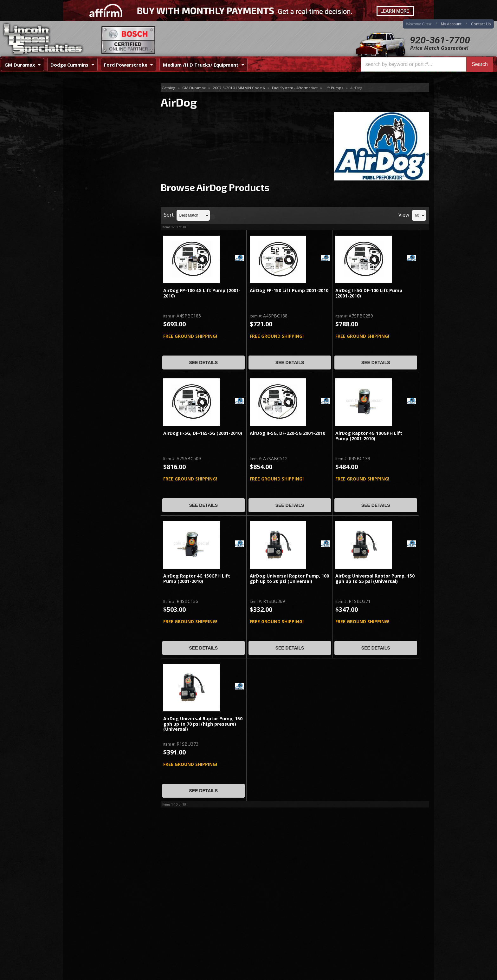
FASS (78, 109)
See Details (203, 363)
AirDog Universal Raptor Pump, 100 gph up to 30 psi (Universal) (289, 579)
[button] (427, 64)
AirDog (80, 98)
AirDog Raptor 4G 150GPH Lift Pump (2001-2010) (197, 579)
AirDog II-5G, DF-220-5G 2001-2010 (287, 433)
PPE (77, 129)
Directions (97, 909)
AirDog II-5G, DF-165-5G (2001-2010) (203, 433)
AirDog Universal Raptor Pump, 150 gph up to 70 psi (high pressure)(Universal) (203, 724)
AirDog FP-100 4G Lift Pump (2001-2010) (202, 293)
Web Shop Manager (414, 975)
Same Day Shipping (102, 176)
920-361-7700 (440, 40)
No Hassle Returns (102, 213)
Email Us (90, 247)
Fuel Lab (81, 119)
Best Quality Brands (103, 195)
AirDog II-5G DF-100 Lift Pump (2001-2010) (369, 293)
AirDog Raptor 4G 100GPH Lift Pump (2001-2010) (369, 436)
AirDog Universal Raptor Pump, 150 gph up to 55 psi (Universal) (375, 579)
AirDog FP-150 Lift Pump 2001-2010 (289, 291)
